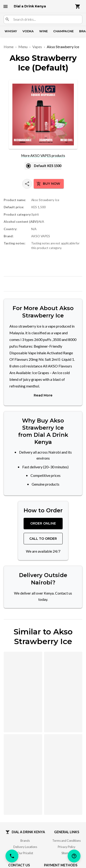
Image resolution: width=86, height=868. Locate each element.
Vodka (28, 31)
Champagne (63, 31)
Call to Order (43, 537)
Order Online (43, 522)
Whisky (11, 31)
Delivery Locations (25, 845)
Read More (43, 394)
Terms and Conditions (67, 839)
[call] (12, 856)
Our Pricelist (25, 852)
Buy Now (48, 184)
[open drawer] (6, 6)
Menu (23, 47)
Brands (25, 839)
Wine (43, 31)
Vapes (37, 47)
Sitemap (67, 852)
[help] (74, 856)
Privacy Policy (67, 845)
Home (9, 47)
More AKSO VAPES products (43, 155)
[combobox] (46, 19)
